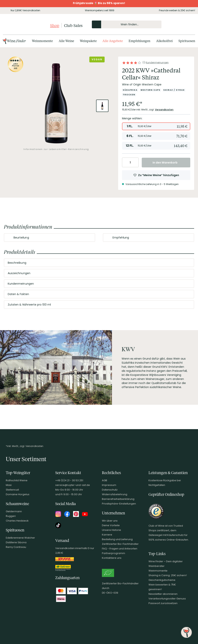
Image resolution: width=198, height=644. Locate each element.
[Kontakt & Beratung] (169, 24)
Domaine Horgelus (18, 494)
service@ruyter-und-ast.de (73, 485)
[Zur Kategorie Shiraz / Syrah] (174, 90)
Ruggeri (11, 516)
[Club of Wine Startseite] (26, 25)
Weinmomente (158, 571)
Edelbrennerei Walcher (20, 538)
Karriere (107, 535)
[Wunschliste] (182, 24)
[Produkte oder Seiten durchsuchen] (96, 24)
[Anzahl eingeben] (130, 162)
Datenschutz (110, 490)
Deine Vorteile (111, 525)
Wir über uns (110, 521)
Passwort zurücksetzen (163, 603)
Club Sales (73, 25)
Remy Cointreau (16, 547)
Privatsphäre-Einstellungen (119, 504)
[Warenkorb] (189, 24)
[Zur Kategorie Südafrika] (130, 90)
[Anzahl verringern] (126, 162)
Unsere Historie (111, 530)
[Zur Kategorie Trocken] (129, 95)
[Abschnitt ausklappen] (89, 238)
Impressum (109, 485)
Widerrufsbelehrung (115, 494)
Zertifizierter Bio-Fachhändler (120, 544)
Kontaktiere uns (112, 558)
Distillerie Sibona (16, 542)
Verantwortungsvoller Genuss (167, 599)
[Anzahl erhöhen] (135, 162)
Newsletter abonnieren (163, 594)
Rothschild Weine (17, 480)
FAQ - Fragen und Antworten (120, 549)
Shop (55, 25)
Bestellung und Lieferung (117, 539)
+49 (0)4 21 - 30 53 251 (69, 480)
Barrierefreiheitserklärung (118, 499)
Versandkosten (164, 110)
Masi (9, 485)
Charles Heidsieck (17, 521)
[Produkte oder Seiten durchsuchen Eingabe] (127, 24)
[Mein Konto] (176, 24)
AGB (105, 480)
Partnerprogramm (114, 553)
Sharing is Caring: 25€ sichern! (168, 575)
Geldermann (14, 511)
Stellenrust (12, 490)
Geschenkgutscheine (162, 580)
